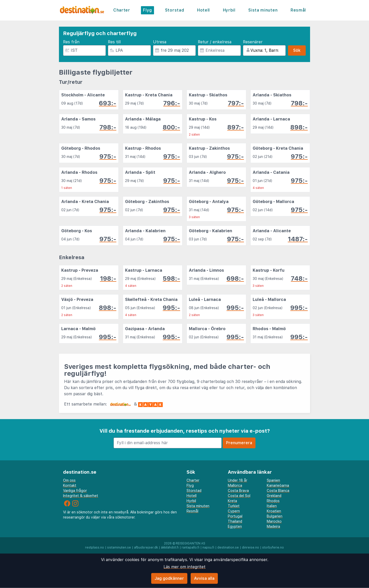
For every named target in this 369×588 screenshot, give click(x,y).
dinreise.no (250, 548)
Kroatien (274, 511)
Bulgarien (275, 516)
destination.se (228, 548)
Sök (297, 50)
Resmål (298, 10)
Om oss (69, 480)
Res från (71, 42)
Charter (122, 10)
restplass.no (95, 548)
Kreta (232, 501)
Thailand (235, 521)
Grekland (274, 496)
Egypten (235, 526)
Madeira (273, 526)
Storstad (174, 10)
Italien (272, 506)
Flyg (147, 10)
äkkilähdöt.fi (170, 548)
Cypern (234, 511)
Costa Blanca (278, 491)
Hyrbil (229, 10)
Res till (114, 42)
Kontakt (70, 485)
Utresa (160, 42)
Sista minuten (263, 10)
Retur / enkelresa (215, 42)
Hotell (203, 10)
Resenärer (253, 42)
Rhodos (273, 501)
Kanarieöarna (278, 485)
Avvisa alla (204, 578)
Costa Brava (238, 491)
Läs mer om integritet (184, 567)
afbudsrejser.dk (146, 548)
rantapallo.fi (191, 548)
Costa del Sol (239, 496)
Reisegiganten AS (191, 543)
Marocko (274, 521)
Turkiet (234, 506)
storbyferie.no (273, 548)
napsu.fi (208, 548)
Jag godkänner (169, 578)
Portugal (235, 516)
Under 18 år (238, 480)
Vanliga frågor (75, 491)
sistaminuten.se (119, 548)
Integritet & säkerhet (81, 496)
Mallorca (235, 485)
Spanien (273, 480)
